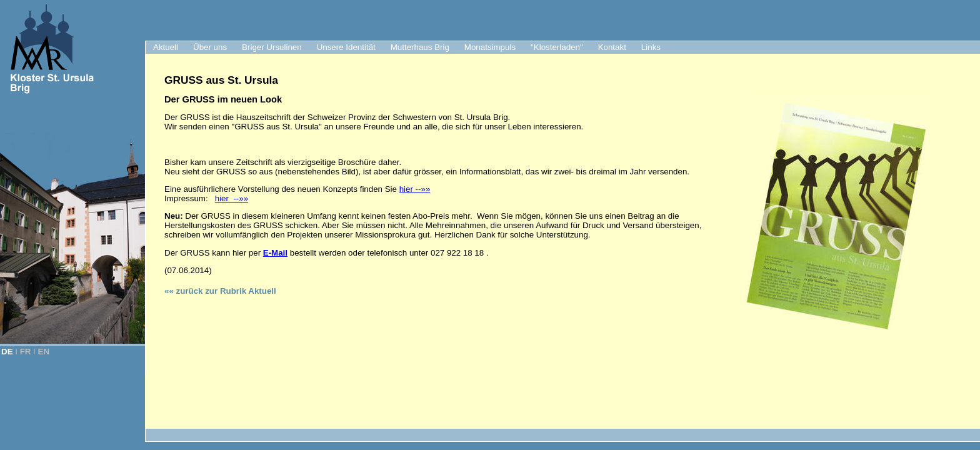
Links (651, 47)
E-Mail (275, 253)
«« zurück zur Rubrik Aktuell (220, 291)
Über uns (210, 47)
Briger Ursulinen (272, 47)
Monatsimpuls (490, 47)
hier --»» (415, 189)
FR (26, 352)
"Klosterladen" (557, 47)
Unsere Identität (346, 47)
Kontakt (612, 47)
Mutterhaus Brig (420, 47)
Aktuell (166, 47)
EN (44, 352)
